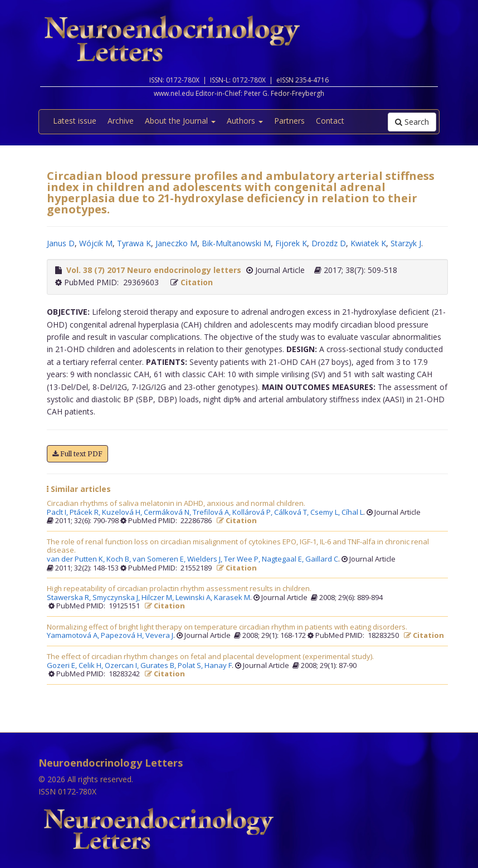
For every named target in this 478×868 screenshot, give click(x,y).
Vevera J (159, 636)
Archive (121, 121)
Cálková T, (292, 513)
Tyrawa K (134, 243)
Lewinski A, (195, 598)
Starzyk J (406, 243)
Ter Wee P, (243, 559)
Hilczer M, (158, 598)
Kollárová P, (253, 513)
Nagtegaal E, (284, 559)
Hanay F (218, 666)
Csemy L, (326, 513)
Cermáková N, (168, 513)
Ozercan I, (123, 666)
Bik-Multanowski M (236, 243)
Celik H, (92, 666)
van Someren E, (160, 559)
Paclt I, (58, 513)
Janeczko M (176, 243)
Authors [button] (245, 121)
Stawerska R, (70, 598)
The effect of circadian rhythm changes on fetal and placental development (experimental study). (210, 657)
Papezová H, (123, 636)
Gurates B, (159, 666)
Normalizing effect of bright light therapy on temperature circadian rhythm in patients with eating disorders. (227, 627)
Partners (289, 121)
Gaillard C (322, 559)
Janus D (61, 243)
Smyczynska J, (117, 598)
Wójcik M (96, 243)
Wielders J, (206, 559)
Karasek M (232, 598)
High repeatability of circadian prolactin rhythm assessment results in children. (179, 589)
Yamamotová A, (74, 636)
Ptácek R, (86, 513)
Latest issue (75, 121)
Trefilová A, (213, 513)
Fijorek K (291, 243)
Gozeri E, (63, 666)
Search (412, 122)
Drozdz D (329, 243)
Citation (197, 282)
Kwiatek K (368, 243)
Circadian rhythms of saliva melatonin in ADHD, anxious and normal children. (176, 504)
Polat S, (191, 666)
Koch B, (119, 559)
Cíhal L (352, 513)
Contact (330, 121)
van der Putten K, (77, 559)
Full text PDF (77, 454)
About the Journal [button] (180, 121)
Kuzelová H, (123, 513)
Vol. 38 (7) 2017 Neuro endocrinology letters (154, 270)
